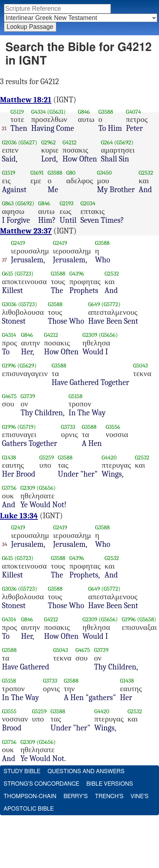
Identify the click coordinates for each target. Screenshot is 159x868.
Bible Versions (110, 784)
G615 (8, 274)
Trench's (109, 796)
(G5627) (28, 142)
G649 (94, 304)
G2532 (146, 173)
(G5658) (147, 619)
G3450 (104, 173)
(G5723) (24, 274)
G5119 (17, 112)
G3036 (9, 304)
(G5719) (27, 427)
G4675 (9, 396)
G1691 (37, 173)
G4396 (77, 274)
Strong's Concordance (41, 784)
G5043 (140, 366)
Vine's (139, 796)
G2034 (88, 203)
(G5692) (124, 142)
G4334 (38, 112)
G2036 (9, 142)
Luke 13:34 (19, 516)
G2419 (18, 243)
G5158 (75, 396)
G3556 (113, 427)
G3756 (9, 488)
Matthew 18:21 (26, 100)
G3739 (28, 396)
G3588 (106, 112)
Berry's (76, 796)
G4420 (109, 458)
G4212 (69, 142)
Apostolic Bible (29, 809)
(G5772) (111, 304)
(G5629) (27, 366)
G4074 (133, 112)
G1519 (9, 173)
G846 (84, 112)
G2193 (66, 203)
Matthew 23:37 (26, 231)
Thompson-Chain (30, 796)
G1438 (9, 458)
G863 (8, 203)
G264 (107, 142)
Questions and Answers (86, 771)
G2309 (90, 335)
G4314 (9, 335)
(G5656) (108, 335)
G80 (71, 173)
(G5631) (56, 112)
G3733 (68, 427)
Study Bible (22, 771)
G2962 (48, 142)
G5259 (47, 458)
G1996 (9, 366)
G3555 (9, 711)
